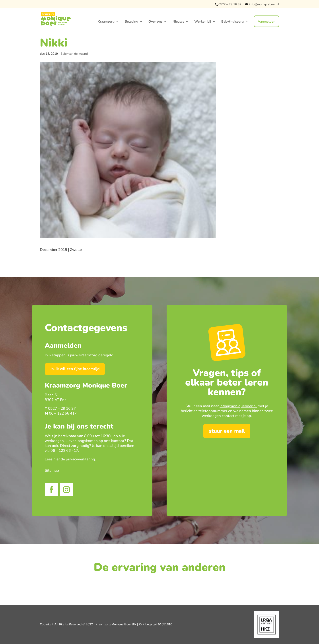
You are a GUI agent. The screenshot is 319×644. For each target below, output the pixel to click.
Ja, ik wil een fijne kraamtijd (75, 369)
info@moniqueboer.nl (238, 406)
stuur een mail (227, 431)
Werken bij (203, 22)
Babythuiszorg (232, 22)
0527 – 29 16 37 (230, 4)
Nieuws (178, 22)
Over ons (155, 22)
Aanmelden (266, 21)
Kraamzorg (106, 22)
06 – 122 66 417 (63, 413)
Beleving (131, 22)
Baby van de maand (74, 54)
